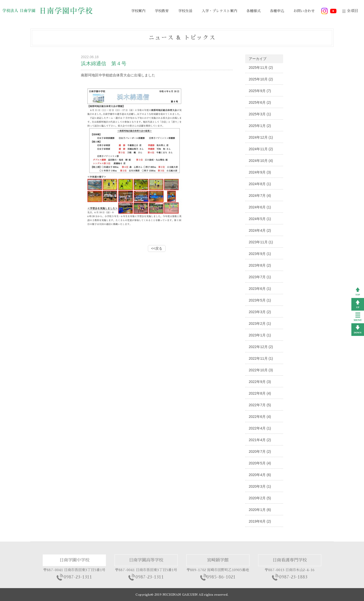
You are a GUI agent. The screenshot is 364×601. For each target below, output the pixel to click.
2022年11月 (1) (261, 358)
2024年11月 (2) (261, 149)
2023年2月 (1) (260, 324)
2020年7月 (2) (260, 452)
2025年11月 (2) (261, 68)
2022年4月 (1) (260, 428)
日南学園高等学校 (146, 560)
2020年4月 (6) (260, 475)
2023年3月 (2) (260, 312)
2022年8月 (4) (260, 393)
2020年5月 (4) (260, 463)
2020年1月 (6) (260, 510)
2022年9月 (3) (260, 382)
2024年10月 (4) (261, 161)
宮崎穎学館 (218, 560)
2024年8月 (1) (260, 184)
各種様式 (254, 11)
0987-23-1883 (293, 577)
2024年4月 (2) (260, 230)
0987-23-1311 (78, 577)
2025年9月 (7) (260, 91)
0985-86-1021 (221, 577)
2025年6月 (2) (260, 102)
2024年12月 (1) (261, 137)
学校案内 (138, 11)
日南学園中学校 (74, 560)
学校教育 (162, 11)
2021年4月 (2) (260, 440)
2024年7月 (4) (260, 196)
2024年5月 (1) (260, 219)
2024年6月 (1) (260, 207)
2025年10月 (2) (261, 79)
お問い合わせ (304, 11)
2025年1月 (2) (260, 126)
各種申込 (277, 11)
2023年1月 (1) (260, 335)
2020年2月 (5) (260, 498)
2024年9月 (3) (260, 172)
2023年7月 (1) (260, 277)
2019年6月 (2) (260, 521)
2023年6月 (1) (260, 289)
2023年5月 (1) (260, 300)
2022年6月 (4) (260, 417)
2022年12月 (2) (261, 347)
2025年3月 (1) (260, 114)
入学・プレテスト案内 (219, 11)
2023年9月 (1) (260, 254)
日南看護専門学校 (290, 560)
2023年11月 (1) (261, 242)
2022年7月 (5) (260, 405)
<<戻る (157, 248)
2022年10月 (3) (261, 370)
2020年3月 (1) (260, 486)
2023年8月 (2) (260, 265)
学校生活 (185, 11)
